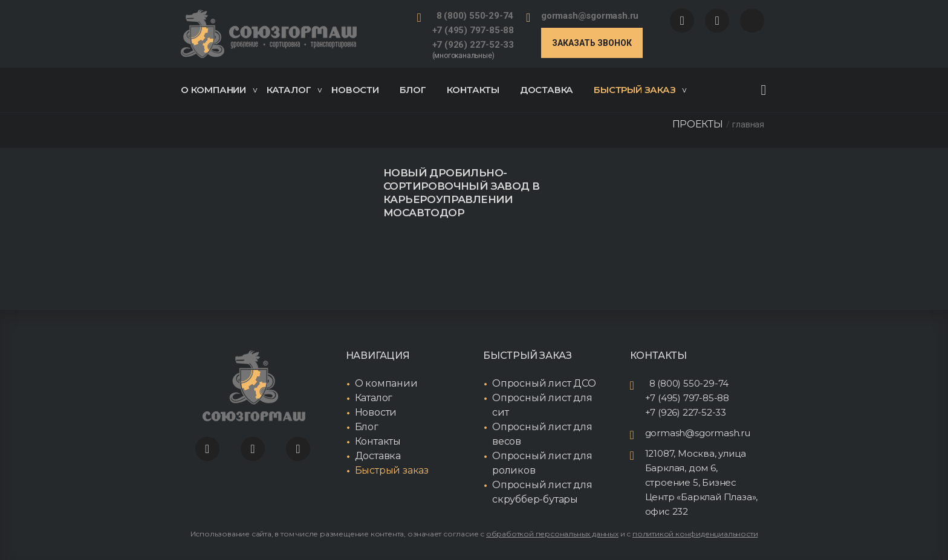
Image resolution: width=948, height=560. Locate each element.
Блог (413, 90)
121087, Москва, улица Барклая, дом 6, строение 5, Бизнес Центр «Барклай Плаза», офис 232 (702, 482)
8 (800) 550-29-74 (475, 16)
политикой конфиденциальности (695, 534)
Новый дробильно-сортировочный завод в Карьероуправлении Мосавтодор (461, 193)
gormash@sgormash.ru (590, 16)
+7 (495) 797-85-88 (473, 30)
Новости (355, 90)
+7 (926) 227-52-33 (473, 45)
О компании (219, 90)
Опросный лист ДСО (544, 383)
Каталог (294, 90)
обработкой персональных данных (552, 534)
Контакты (473, 90)
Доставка (547, 90)
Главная (748, 124)
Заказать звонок (592, 43)
